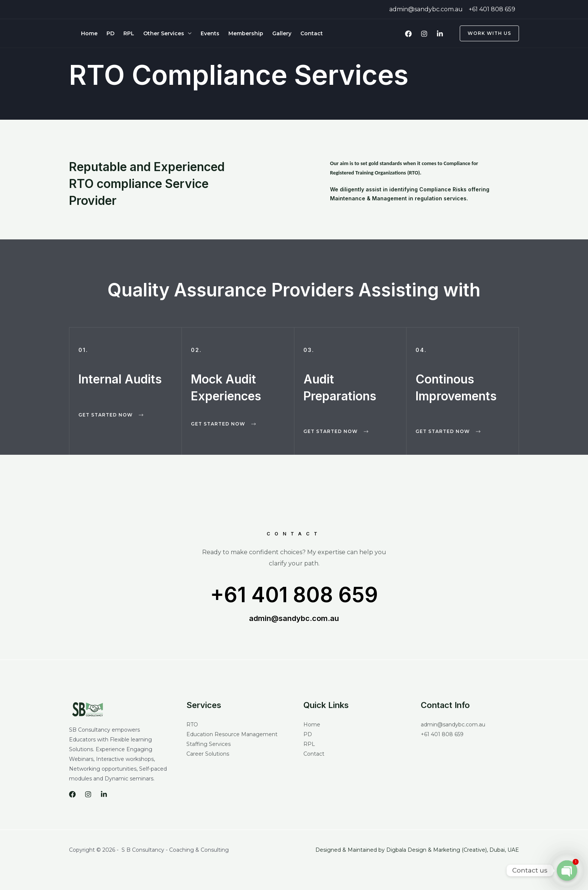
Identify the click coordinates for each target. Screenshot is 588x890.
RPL (129, 33)
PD (110, 33)
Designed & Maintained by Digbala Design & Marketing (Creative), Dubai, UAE (417, 850)
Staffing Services (208, 744)
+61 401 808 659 (294, 595)
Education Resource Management (232, 734)
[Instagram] (424, 34)
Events (210, 33)
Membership (246, 33)
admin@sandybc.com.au (294, 618)
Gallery (282, 33)
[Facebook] (408, 34)
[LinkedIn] (440, 34)
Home (89, 33)
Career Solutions (208, 754)
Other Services (164, 33)
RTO (192, 725)
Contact (312, 33)
